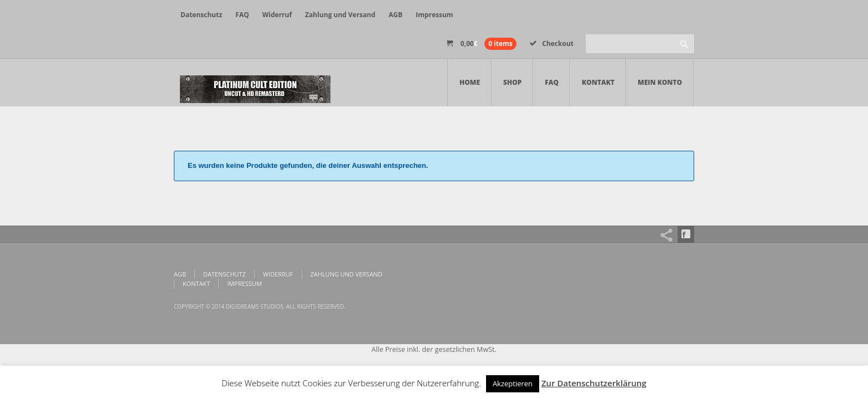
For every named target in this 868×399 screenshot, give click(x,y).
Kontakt (598, 82)
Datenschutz (201, 15)
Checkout (552, 44)
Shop (512, 82)
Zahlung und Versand (340, 15)
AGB (396, 15)
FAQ (242, 15)
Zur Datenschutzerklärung (594, 383)
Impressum (435, 15)
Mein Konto (660, 82)
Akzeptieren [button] (513, 383)
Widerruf (277, 15)
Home (470, 82)
